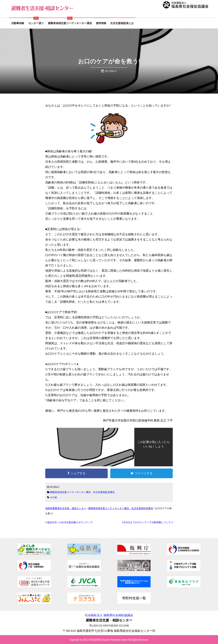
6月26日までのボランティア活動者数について (147, 522)
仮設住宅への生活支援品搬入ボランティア (69, 522)
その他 (53, 497)
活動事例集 (18, 23)
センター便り (36, 23)
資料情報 (101, 23)
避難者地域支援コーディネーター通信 (70, 23)
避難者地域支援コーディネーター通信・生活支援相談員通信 (82, 492)
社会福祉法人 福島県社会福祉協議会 (109, 615)
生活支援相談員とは (122, 23)
